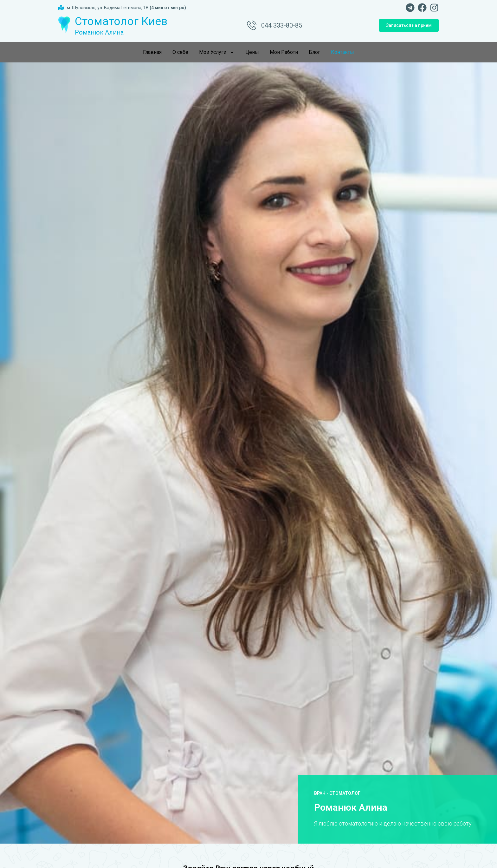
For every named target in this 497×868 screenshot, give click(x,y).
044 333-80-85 (282, 25)
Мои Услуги (217, 52)
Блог (314, 52)
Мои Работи (284, 52)
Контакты (342, 52)
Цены (252, 52)
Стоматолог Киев (121, 21)
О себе (180, 52)
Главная (152, 52)
